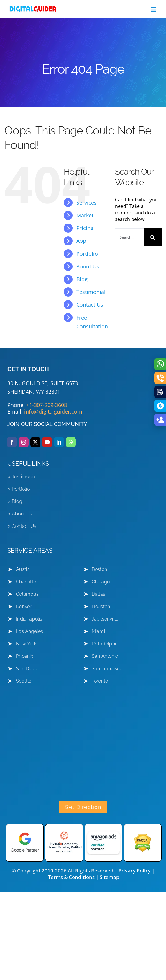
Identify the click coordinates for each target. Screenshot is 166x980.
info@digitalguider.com (53, 411)
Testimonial (91, 292)
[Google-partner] (25, 826)
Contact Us (90, 305)
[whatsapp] (71, 442)
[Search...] (129, 237)
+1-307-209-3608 (47, 405)
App (81, 241)
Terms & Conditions (71, 877)
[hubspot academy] (64, 826)
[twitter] (35, 442)
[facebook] (12, 442)
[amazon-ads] (103, 826)
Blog (82, 279)
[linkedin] (59, 442)
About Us (88, 266)
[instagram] (24, 442)
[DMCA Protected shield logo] (143, 826)
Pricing (85, 228)
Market (85, 215)
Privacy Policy (135, 871)
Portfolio (87, 254)
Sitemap (110, 877)
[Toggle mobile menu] (154, 9)
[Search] (153, 237)
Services (87, 203)
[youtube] (47, 442)
